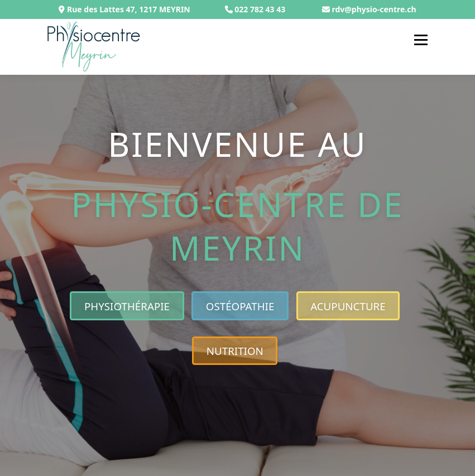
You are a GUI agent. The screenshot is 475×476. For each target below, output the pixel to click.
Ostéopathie (240, 306)
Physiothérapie (127, 306)
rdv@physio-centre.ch (374, 9)
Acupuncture (348, 306)
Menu (421, 40)
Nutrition (235, 351)
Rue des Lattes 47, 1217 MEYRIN (124, 9)
